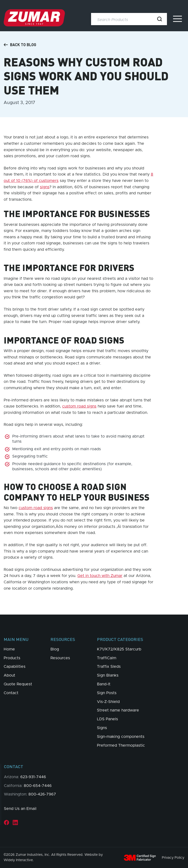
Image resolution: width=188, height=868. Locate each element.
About (9, 675)
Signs (102, 728)
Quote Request (18, 684)
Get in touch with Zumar (100, 576)
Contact (11, 693)
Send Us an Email (20, 809)
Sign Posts (107, 693)
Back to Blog (20, 45)
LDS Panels (107, 719)
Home (9, 649)
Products (12, 658)
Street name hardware (118, 710)
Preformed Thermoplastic (121, 745)
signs (45, 187)
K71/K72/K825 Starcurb (119, 649)
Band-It (104, 684)
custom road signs (79, 406)
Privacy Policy (173, 858)
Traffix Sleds (109, 667)
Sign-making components (121, 737)
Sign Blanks (108, 675)
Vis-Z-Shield (108, 702)
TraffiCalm (107, 658)
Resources (60, 658)
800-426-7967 (42, 794)
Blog (55, 649)
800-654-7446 (38, 786)
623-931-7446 (33, 777)
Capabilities (15, 667)
